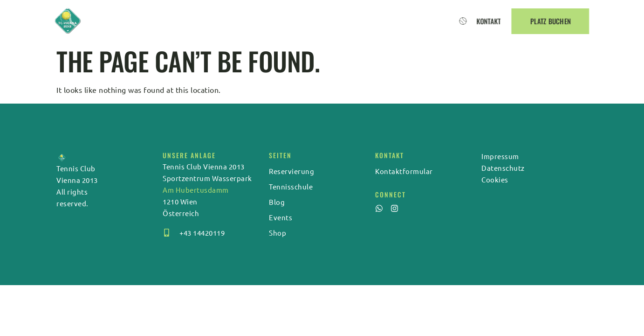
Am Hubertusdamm (196, 190)
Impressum (500, 156)
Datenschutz (503, 168)
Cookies (495, 179)
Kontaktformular (404, 171)
